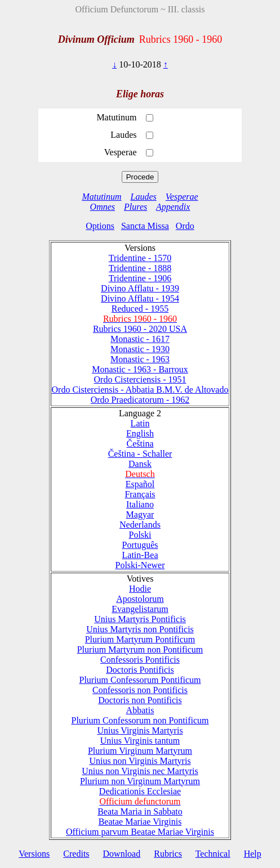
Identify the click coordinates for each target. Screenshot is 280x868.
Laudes (144, 197)
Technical (213, 854)
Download (122, 854)
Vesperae (182, 197)
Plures (135, 207)
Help (253, 854)
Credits (76, 854)
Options (100, 226)
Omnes (103, 207)
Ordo (185, 226)
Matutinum (101, 197)
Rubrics (168, 854)
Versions (34, 854)
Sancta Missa (145, 226)
